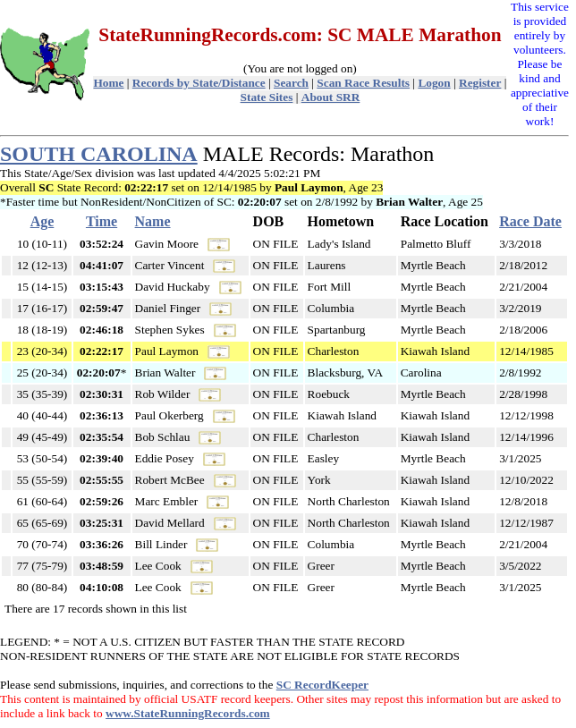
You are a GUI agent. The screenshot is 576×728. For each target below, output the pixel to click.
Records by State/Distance (199, 83)
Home (108, 83)
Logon (434, 83)
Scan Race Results (363, 83)
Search (291, 83)
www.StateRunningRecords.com (188, 713)
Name (153, 221)
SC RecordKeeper (322, 685)
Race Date (530, 221)
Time (102, 221)
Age (42, 221)
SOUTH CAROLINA (99, 154)
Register (480, 83)
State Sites (267, 97)
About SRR (331, 97)
